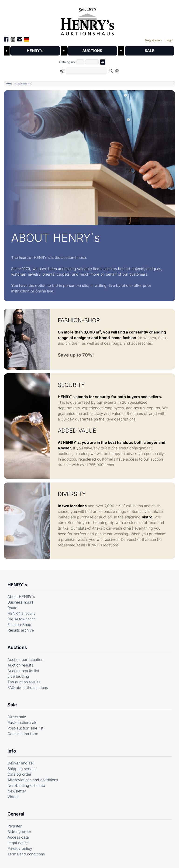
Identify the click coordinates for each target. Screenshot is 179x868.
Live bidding (18, 676)
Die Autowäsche (22, 619)
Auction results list (23, 671)
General (16, 814)
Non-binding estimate (26, 785)
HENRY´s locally (22, 614)
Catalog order (19, 774)
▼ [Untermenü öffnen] (7, 51)
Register (15, 826)
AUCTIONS (92, 51)
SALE (150, 51)
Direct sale (17, 717)
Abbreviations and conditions (33, 780)
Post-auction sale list (25, 728)
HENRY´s (35, 51)
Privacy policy (20, 848)
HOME (9, 84)
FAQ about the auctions (28, 687)
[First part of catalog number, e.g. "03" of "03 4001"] (80, 62)
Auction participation (25, 660)
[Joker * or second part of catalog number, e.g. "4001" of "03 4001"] (92, 62)
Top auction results (24, 682)
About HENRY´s (21, 597)
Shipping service (22, 769)
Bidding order (19, 832)
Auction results (20, 665)
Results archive (21, 630)
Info (12, 751)
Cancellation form (23, 734)
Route (12, 608)
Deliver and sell (21, 763)
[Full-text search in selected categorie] (86, 71)
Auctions (17, 648)
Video (12, 797)
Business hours (20, 602)
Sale (12, 705)
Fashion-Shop (19, 625)
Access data (18, 837)
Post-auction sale (22, 722)
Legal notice (18, 843)
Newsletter (17, 791)
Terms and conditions (26, 854)
